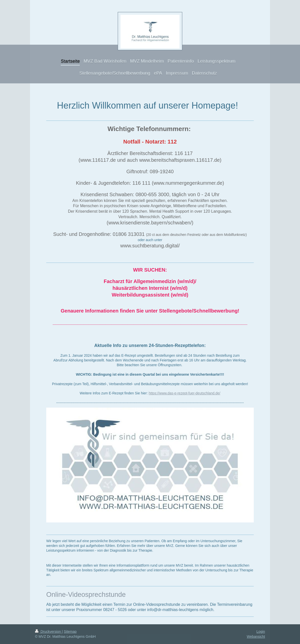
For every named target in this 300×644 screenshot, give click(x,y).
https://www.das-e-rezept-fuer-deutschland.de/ (184, 393)
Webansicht (256, 637)
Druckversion (48, 632)
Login (261, 632)
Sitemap (70, 632)
